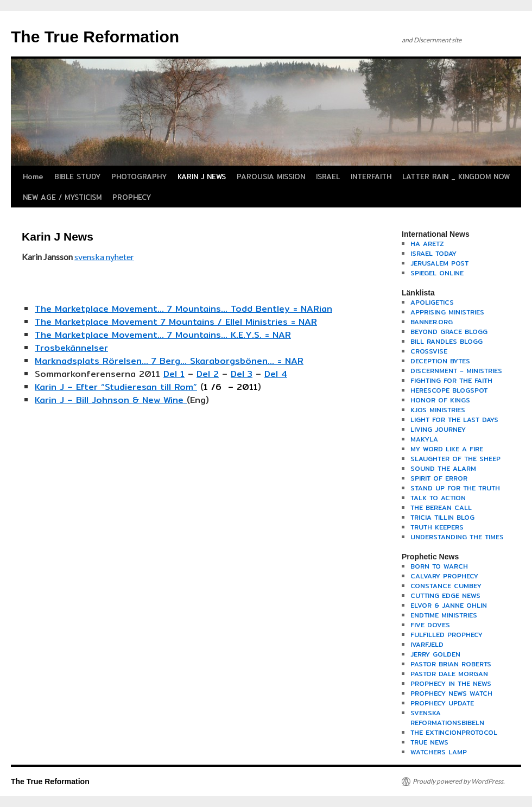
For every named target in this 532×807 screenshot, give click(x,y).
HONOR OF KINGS (440, 400)
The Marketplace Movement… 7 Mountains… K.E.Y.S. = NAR (163, 335)
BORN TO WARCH (439, 566)
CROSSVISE (429, 351)
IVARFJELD (427, 644)
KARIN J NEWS (202, 176)
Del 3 (242, 374)
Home (33, 176)
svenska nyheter (104, 257)
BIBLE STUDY (77, 176)
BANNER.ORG (432, 322)
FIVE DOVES (430, 625)
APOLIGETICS (432, 302)
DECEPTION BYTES (440, 361)
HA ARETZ (427, 244)
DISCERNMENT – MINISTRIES (456, 371)
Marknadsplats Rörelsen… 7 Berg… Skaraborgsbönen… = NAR (169, 361)
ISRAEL (328, 176)
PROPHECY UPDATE (442, 703)
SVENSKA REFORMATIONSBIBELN (447, 718)
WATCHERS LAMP (439, 752)
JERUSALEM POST (439, 263)
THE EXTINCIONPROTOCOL (454, 732)
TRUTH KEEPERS (437, 527)
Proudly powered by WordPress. (459, 781)
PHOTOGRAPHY (139, 176)
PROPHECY (132, 197)
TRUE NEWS (429, 742)
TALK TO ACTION (438, 498)
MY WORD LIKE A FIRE (447, 449)
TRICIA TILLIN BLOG (442, 517)
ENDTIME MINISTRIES (444, 615)
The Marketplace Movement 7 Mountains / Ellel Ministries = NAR (176, 322)
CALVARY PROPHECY (444, 576)
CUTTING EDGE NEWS (445, 595)
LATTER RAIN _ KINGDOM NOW (456, 176)
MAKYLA (424, 439)
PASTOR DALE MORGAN (449, 674)
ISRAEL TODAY (433, 253)
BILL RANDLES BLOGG (446, 341)
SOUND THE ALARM (443, 468)
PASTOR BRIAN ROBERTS (451, 664)
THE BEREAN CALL (441, 507)
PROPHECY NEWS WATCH (451, 693)
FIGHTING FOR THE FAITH (451, 380)
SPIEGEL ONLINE (437, 273)
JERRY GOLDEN (435, 654)
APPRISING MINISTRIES (447, 312)
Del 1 (174, 374)
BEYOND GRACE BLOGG (449, 332)
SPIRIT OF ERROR (439, 478)
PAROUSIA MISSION (271, 176)
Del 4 (276, 374)
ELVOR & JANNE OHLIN (449, 605)
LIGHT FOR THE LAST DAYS (454, 420)
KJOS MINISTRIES (438, 410)
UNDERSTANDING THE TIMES (457, 537)
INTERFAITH (371, 176)
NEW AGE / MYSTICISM (62, 197)
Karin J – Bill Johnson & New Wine (111, 400)
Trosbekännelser (71, 348)
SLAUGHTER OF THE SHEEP (455, 459)
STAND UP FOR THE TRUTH (455, 488)
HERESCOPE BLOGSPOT (449, 390)
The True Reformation (95, 37)
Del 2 (208, 374)
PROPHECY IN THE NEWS (451, 683)
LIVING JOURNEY (438, 429)
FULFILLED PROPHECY (446, 635)
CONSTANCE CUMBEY (446, 586)
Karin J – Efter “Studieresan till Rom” (116, 387)
